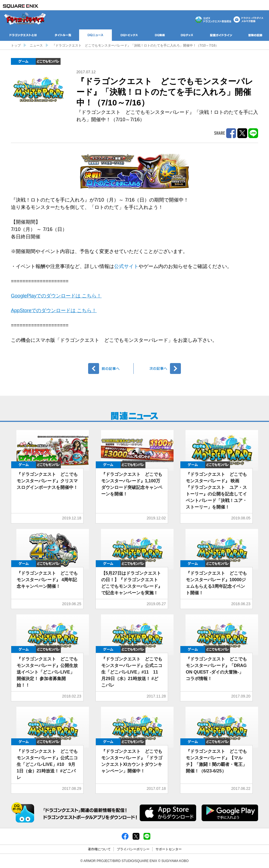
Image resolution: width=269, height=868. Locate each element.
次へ (158, 368)
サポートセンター (169, 849)
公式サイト (126, 266)
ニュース (36, 45)
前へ (111, 368)
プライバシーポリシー (133, 849)
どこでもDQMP (48, 61)
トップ (16, 45)
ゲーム (23, 61)
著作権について (99, 849)
